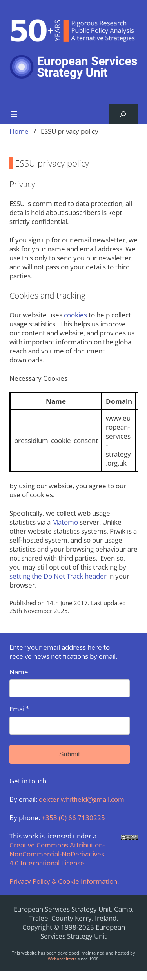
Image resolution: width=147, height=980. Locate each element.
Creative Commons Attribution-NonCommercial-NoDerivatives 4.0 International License (57, 854)
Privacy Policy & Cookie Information (63, 881)
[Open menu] (14, 114)
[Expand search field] (123, 114)
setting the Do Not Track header (58, 576)
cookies (75, 315)
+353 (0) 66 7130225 (73, 818)
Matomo (65, 522)
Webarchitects (62, 959)
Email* (70, 719)
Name (70, 682)
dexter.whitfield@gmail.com (82, 799)
